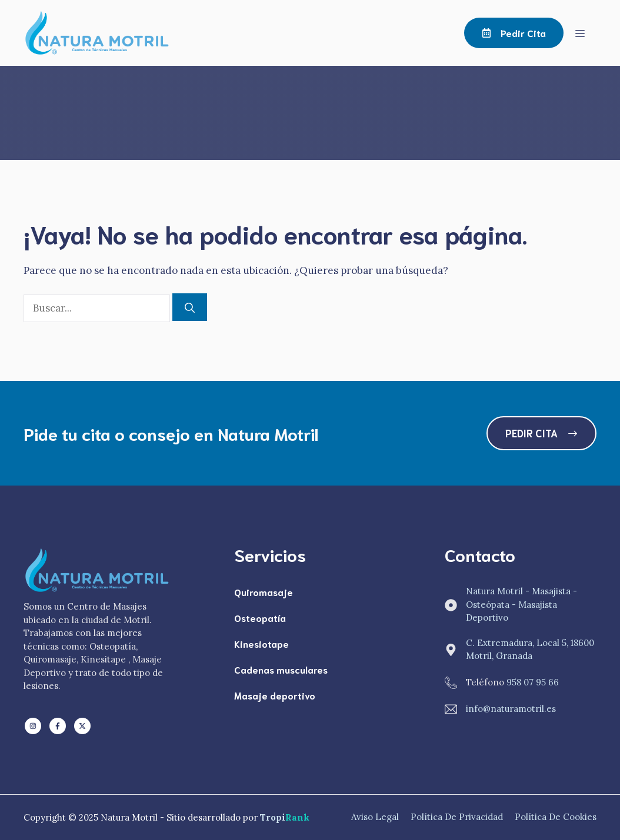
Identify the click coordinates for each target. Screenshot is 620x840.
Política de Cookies (556, 817)
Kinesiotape (261, 643)
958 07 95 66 (533, 682)
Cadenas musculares (281, 669)
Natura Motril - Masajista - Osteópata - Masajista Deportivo (521, 604)
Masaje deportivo (275, 695)
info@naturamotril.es (511, 709)
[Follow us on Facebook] (58, 726)
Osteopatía (260, 618)
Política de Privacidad (457, 817)
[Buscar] (190, 307)
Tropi (285, 817)
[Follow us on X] (82, 726)
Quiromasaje (264, 592)
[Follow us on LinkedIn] (33, 726)
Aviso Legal (375, 817)
